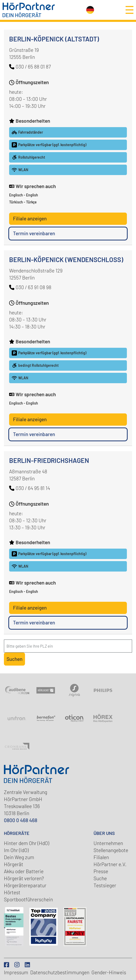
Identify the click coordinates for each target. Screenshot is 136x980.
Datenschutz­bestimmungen (60, 972)
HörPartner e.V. (110, 864)
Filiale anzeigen (30, 218)
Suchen (14, 659)
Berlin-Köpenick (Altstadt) (54, 39)
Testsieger (105, 885)
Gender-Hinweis (109, 972)
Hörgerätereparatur (25, 885)
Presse (101, 871)
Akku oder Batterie (24, 871)
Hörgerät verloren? (24, 878)
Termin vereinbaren (34, 233)
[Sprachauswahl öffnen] (90, 10)
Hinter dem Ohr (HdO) (27, 843)
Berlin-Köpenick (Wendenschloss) (66, 259)
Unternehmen (108, 843)
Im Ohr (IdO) (16, 850)
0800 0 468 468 (21, 820)
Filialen (101, 857)
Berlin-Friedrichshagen (49, 460)
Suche (100, 878)
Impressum (16, 972)
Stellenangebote (111, 850)
